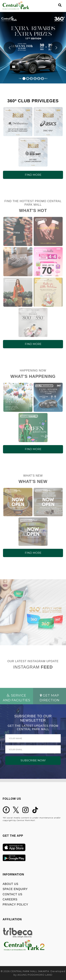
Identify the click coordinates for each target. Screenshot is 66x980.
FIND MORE (33, 175)
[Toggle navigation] (54, 5)
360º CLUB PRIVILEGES (15, 110)
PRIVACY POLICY (15, 905)
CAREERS (10, 899)
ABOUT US (10, 884)
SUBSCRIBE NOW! (33, 760)
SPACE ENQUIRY (15, 889)
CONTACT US (12, 894)
